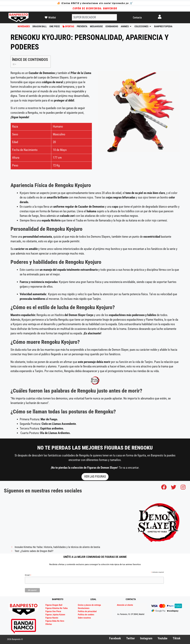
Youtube (163, 638)
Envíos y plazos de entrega (89, 605)
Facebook (115, 638)
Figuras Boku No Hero (55, 621)
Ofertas (49, 624)
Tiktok (177, 638)
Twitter (130, 638)
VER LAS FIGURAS (95, 477)
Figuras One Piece (53, 611)
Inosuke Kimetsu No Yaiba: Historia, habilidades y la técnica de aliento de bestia (57, 547)
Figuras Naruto (52, 618)
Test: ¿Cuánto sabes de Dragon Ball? (34, 551)
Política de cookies (86, 615)
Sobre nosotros (84, 618)
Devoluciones (84, 608)
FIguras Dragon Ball (54, 605)
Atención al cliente (125, 605)
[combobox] (94, 17)
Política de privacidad (87, 611)
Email (28, 575)
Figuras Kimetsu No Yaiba (57, 608)
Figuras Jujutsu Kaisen (55, 615)
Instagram (146, 638)
